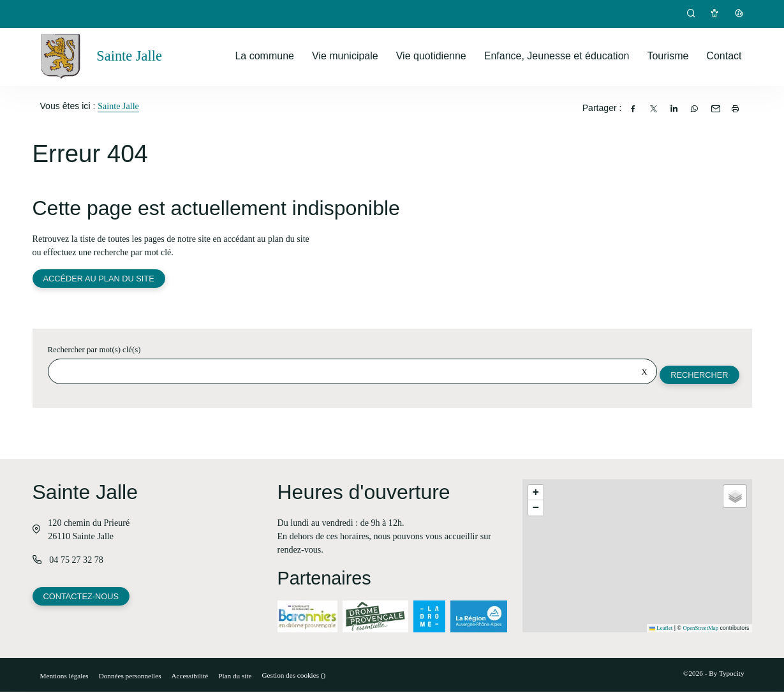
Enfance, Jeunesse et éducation (557, 56)
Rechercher (699, 376)
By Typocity (726, 674)
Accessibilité (190, 677)
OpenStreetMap (700, 629)
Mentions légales (64, 677)
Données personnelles (130, 677)
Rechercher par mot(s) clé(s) (94, 351)
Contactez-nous (82, 598)
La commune (264, 56)
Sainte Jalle (118, 106)
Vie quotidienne (431, 56)
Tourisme (668, 56)
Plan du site (235, 677)
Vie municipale (345, 56)
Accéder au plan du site (100, 279)
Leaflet (661, 629)
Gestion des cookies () (294, 676)
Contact (724, 56)
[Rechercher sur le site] (352, 373)
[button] (536, 494)
